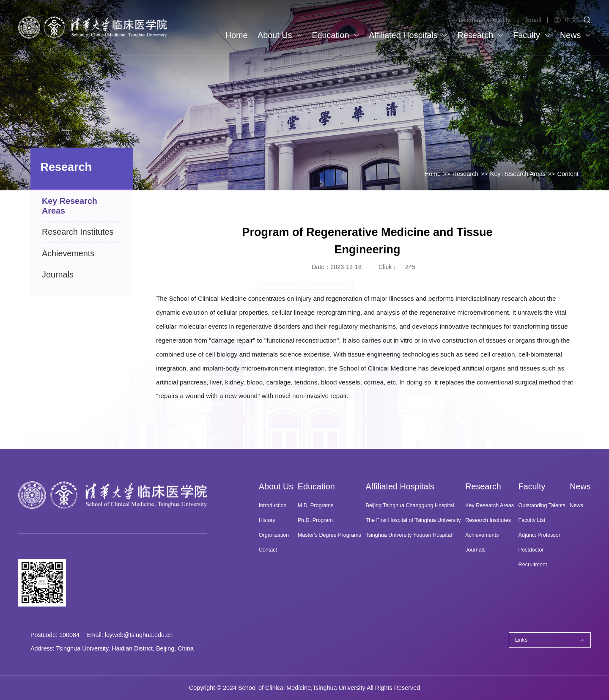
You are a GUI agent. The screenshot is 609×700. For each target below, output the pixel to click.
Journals (475, 550)
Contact (268, 550)
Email (534, 20)
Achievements (482, 535)
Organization (274, 535)
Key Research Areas (518, 174)
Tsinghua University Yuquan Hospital (409, 535)
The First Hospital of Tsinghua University (413, 520)
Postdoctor (531, 550)
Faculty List (532, 520)
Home (433, 174)
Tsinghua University (484, 20)
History (267, 520)
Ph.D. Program (315, 520)
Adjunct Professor (539, 535)
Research (466, 174)
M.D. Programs (316, 505)
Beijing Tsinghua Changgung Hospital (410, 505)
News (576, 505)
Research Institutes (488, 520)
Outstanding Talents (542, 505)
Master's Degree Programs (329, 535)
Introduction (273, 505)
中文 (565, 20)
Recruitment (533, 565)
